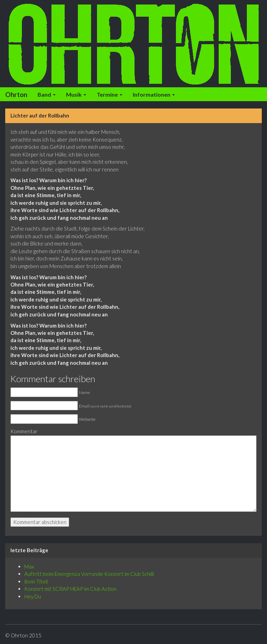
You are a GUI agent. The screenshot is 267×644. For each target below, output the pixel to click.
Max (29, 566)
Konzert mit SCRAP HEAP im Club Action (70, 589)
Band (47, 94)
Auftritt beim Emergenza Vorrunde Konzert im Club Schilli (89, 574)
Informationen (154, 94)
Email (105, 406)
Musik (76, 94)
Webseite (87, 419)
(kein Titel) (36, 581)
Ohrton (16, 94)
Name (84, 392)
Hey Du (33, 596)
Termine (110, 94)
